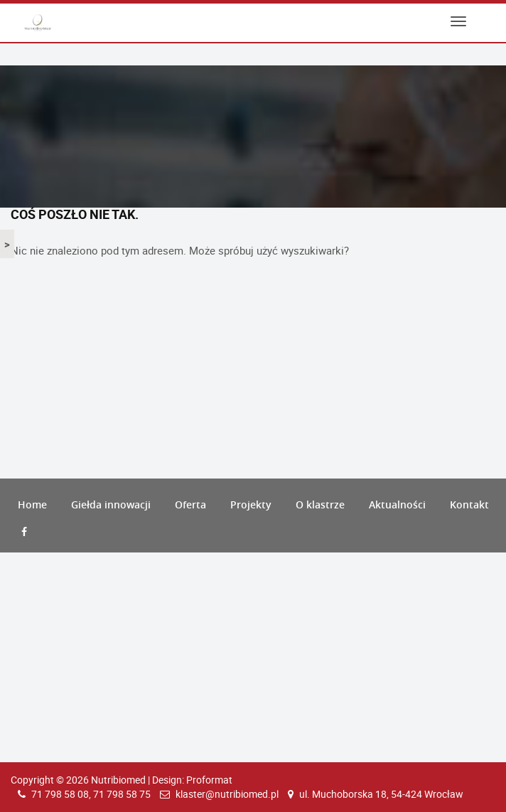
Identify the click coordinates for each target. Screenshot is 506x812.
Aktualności (397, 504)
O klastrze (320, 504)
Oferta (190, 504)
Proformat (209, 780)
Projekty (251, 504)
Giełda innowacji (111, 504)
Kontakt (469, 504)
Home (32, 504)
